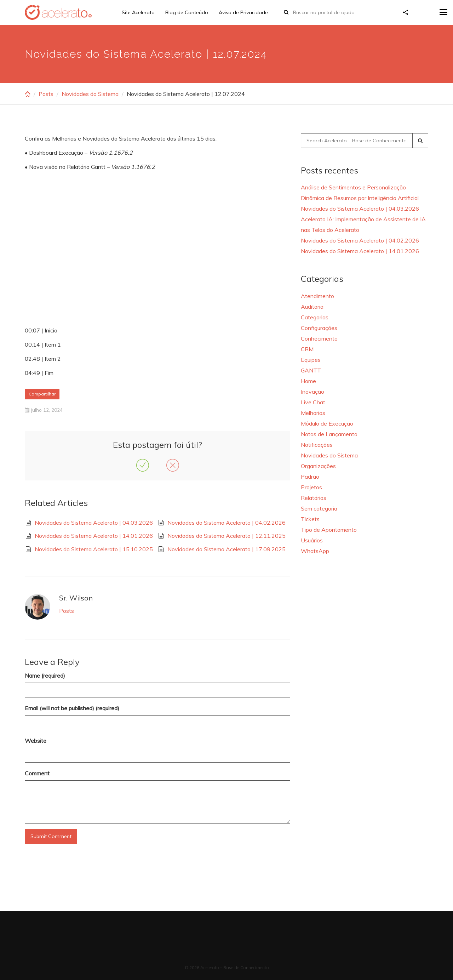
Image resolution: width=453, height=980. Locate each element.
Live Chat (313, 402)
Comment (37, 773)
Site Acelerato (138, 12)
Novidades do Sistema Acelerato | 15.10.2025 (94, 549)
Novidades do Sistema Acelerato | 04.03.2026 (94, 523)
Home (308, 381)
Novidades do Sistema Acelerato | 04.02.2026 (226, 523)
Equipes (311, 360)
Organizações (318, 466)
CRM (307, 349)
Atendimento (317, 296)
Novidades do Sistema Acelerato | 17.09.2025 (226, 549)
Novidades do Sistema (90, 94)
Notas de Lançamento (329, 434)
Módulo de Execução (327, 423)
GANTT (311, 370)
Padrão (310, 477)
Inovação (312, 392)
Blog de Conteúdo (187, 12)
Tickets (310, 519)
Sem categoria (319, 508)
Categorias (315, 317)
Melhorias (313, 413)
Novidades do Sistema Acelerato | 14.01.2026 (94, 536)
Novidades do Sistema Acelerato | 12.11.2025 (226, 536)
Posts (46, 94)
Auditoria (312, 307)
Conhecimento (319, 338)
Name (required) (45, 676)
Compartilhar (42, 394)
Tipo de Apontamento (329, 530)
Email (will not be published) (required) (72, 708)
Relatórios (314, 498)
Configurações (319, 328)
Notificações (317, 445)
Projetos (311, 487)
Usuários (312, 540)
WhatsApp (315, 551)
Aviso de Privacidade (243, 12)
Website (36, 741)
